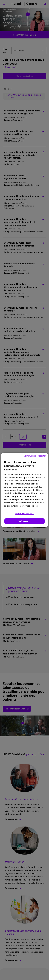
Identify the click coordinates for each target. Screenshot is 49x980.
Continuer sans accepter (35, 456)
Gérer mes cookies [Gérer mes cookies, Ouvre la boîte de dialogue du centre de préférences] (24, 514)
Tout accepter (25, 521)
